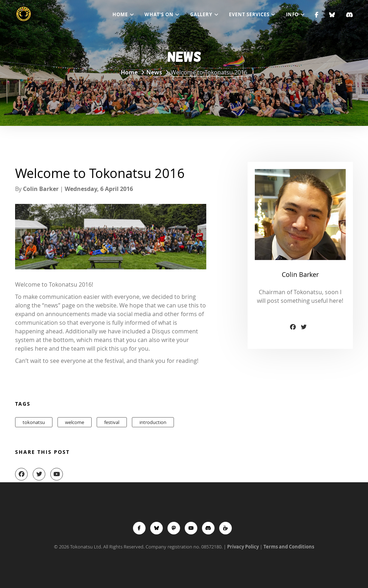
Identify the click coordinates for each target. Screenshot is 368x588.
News (154, 72)
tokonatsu (34, 422)
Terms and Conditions (289, 547)
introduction (153, 422)
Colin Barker (41, 189)
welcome (75, 422)
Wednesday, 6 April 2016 (99, 189)
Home (120, 14)
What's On (159, 14)
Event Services (249, 14)
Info (292, 14)
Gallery (201, 14)
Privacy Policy (243, 547)
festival (112, 422)
